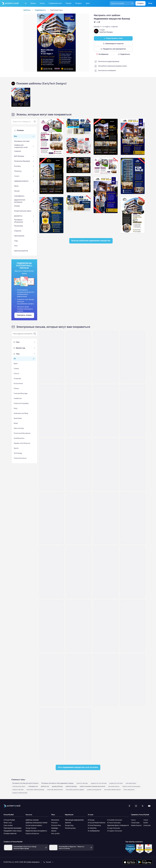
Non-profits (55, 834)
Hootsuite (147, 825)
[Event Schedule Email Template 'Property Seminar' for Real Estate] (52, 680)
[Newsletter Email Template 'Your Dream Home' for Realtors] (106, 518)
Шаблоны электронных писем (36, 823)
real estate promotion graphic (75, 790)
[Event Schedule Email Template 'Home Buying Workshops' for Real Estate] (133, 680)
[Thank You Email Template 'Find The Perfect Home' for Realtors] (52, 626)
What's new (8, 823)
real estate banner (114, 786)
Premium (54, 823)
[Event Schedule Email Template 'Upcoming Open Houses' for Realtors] (106, 626)
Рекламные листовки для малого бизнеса (25, 783)
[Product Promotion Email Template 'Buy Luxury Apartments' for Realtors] (52, 411)
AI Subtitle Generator (115, 820)
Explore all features (32, 834)
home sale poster (129, 790)
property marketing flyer (20, 793)
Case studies (8, 825)
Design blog (69, 825)
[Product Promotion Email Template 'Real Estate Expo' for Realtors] (79, 464)
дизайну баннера (57, 786)
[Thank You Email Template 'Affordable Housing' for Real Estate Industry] (106, 572)
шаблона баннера (71, 786)
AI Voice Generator (114, 823)
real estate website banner (112, 790)
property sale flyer (18, 790)
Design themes (31, 828)
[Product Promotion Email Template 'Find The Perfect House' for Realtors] (52, 464)
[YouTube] (149, 806)
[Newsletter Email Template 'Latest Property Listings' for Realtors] (133, 464)
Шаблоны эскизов (32, 820)
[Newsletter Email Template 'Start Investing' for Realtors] (52, 518)
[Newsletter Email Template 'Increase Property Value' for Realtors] (133, 357)
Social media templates (34, 825)
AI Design (91, 820)
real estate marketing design (35, 790)
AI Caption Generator (115, 831)
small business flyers (19, 786)
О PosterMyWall (9, 820)
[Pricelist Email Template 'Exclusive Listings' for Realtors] (133, 572)
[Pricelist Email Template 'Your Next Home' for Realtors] (133, 411)
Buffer (146, 823)
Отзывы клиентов (10, 834)
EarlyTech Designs (106, 32)
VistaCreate (135, 823)
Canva (133, 820)
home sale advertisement (55, 790)
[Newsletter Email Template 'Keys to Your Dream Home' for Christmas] (79, 357)
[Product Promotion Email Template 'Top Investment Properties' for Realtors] (52, 572)
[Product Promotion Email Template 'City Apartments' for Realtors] (106, 357)
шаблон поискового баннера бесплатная (92, 786)
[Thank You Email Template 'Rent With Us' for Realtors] (79, 518)
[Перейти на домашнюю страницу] (9, 3)
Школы (54, 831)
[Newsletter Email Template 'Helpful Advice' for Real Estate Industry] (79, 626)
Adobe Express (136, 825)
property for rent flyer (116, 783)
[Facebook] (129, 806)
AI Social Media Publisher (97, 823)
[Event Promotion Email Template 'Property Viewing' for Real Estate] (133, 626)
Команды (55, 828)
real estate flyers (131, 783)
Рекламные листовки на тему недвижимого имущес (57, 783)
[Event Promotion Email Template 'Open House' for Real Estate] (52, 734)
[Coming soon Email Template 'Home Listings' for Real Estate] (106, 680)
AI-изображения (94, 831)
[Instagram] (136, 806)
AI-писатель (92, 828)
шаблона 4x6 (45, 786)
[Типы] (35, 342)
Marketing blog (70, 828)
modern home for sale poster (131, 786)
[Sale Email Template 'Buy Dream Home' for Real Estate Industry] (106, 411)
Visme (146, 820)
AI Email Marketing (94, 825)
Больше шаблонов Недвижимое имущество (91, 241)
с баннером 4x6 (33, 786)
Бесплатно (55, 820)
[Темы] (35, 354)
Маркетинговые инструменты (36, 831)
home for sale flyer (82, 783)
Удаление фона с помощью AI (118, 825)
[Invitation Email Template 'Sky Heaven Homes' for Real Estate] (79, 734)
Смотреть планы (24, 315)
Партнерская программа (13, 828)
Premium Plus (56, 825)
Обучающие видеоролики (74, 820)
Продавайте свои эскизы (13, 831)
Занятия (68, 823)
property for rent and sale (99, 783)
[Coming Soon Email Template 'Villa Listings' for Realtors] (52, 357)
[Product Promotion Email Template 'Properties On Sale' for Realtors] (133, 518)
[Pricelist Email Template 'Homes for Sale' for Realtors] (79, 572)
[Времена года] (35, 348)
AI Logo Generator (114, 828)
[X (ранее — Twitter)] (143, 806)
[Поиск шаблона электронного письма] (23, 334)
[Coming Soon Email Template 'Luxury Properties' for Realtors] (106, 464)
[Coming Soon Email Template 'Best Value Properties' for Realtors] (79, 411)
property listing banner (94, 790)
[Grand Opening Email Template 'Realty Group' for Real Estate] (79, 680)
